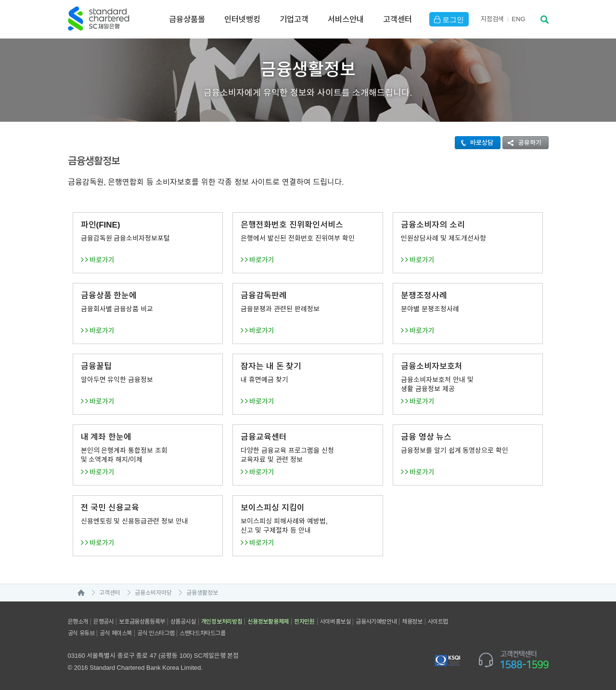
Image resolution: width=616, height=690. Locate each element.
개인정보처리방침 (222, 622)
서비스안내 (346, 19)
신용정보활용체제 (268, 622)
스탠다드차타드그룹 (202, 633)
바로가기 (102, 260)
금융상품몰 (187, 19)
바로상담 (474, 143)
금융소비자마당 (153, 593)
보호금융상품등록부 (142, 622)
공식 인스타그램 (156, 633)
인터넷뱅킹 (242, 19)
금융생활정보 (202, 593)
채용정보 (412, 622)
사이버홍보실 (335, 622)
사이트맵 (438, 622)
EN (518, 19)
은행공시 (103, 622)
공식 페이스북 (116, 633)
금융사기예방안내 (376, 622)
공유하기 (522, 143)
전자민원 (304, 622)
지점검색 (492, 19)
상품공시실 (183, 622)
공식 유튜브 (81, 633)
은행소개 (78, 622)
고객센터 (398, 19)
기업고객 (294, 19)
